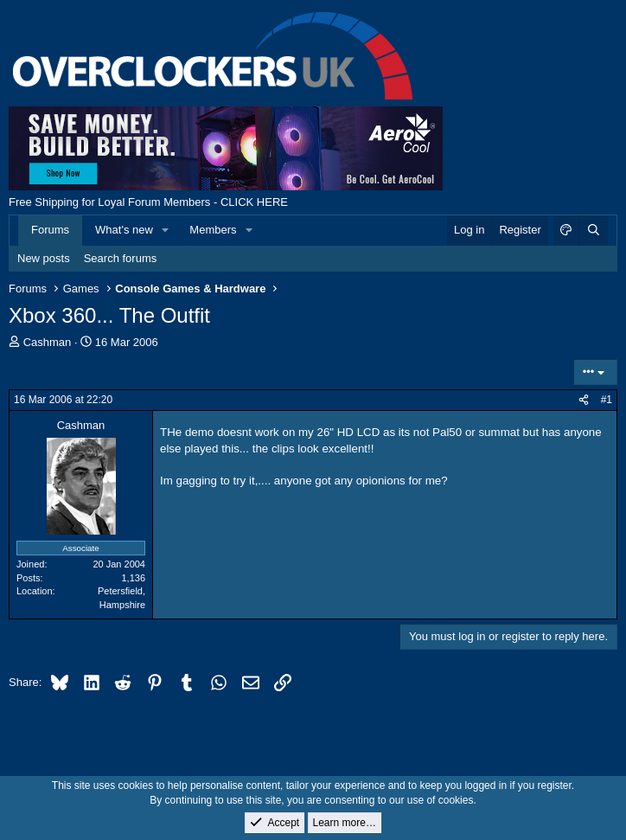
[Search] (593, 230)
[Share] (584, 400)
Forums (50, 230)
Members (213, 230)
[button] (166, 230)
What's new (124, 230)
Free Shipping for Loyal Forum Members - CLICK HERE (148, 202)
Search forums (121, 258)
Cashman (48, 342)
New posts (44, 258)
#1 (607, 400)
